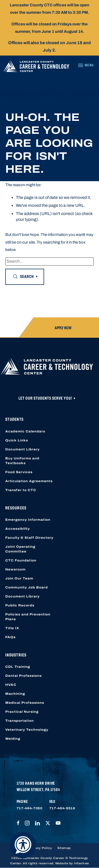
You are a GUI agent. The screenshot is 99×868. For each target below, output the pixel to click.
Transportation (20, 721)
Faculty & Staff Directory (29, 538)
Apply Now (63, 328)
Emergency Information (28, 520)
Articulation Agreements (29, 481)
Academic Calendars (25, 431)
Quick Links (17, 440)
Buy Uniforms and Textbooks (22, 461)
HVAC (11, 685)
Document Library (22, 449)
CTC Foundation (21, 560)
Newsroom (15, 569)
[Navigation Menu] (86, 65)
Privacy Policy (40, 848)
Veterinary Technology (27, 730)
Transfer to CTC (21, 490)
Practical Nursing (22, 712)
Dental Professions (23, 676)
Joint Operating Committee (20, 549)
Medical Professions (25, 703)
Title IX (12, 628)
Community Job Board (27, 587)
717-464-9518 (62, 808)
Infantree (81, 863)
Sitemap (64, 848)
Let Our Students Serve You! (46, 398)
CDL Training (18, 667)
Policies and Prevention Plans (28, 617)
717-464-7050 (30, 808)
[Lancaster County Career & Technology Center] (36, 67)
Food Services (19, 472)
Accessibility (18, 529)
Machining (15, 694)
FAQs (10, 637)
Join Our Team (19, 578)
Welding (13, 739)
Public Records (20, 605)
